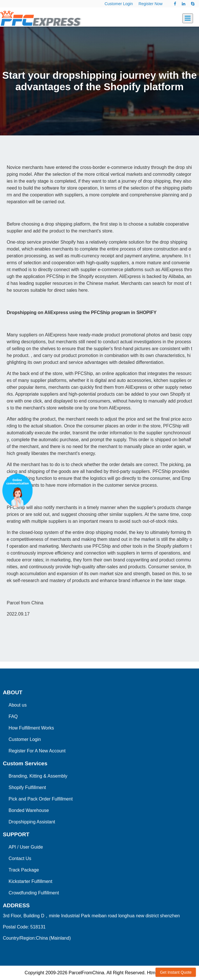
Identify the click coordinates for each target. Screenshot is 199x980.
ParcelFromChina (86, 973)
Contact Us (20, 858)
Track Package (24, 870)
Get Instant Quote (176, 972)
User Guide (31, 847)
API (12, 847)
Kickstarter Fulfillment (30, 881)
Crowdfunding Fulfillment (34, 893)
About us (18, 705)
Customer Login (119, 4)
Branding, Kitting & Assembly (38, 776)
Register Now (150, 4)
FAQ (13, 716)
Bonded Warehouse (29, 810)
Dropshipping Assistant (32, 822)
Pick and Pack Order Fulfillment (41, 799)
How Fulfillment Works (31, 728)
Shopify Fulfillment (27, 787)
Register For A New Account (37, 751)
